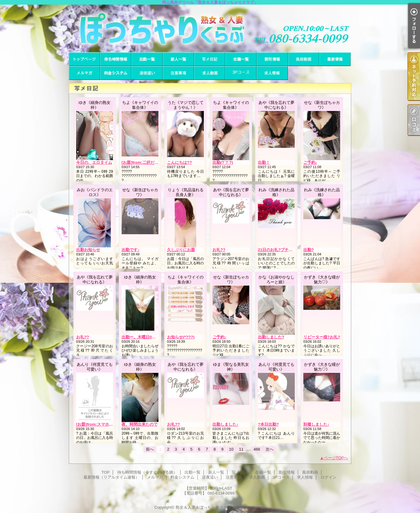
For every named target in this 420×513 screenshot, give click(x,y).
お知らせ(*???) (181, 337)
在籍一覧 (241, 59)
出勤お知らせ (88, 250)
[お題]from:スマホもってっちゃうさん (111, 424)
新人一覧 (178, 59)
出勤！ (264, 162)
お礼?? (219, 250)
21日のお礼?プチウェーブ (281, 250)
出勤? (309, 250)
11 (241, 449)
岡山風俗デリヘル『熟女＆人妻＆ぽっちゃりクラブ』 (210, 28)
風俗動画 (304, 59)
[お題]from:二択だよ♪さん (145, 162)
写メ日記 (210, 59)
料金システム (116, 73)
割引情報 (272, 59)
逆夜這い (147, 73)
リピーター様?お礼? (322, 337)
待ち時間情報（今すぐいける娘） (116, 59)
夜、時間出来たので (140, 424)
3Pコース (241, 73)
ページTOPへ (336, 458)
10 (231, 449)
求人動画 (210, 73)
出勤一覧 (147, 59)
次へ (270, 449)
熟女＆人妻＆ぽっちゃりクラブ (204, 507)
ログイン (329, 477)
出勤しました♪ (226, 424)
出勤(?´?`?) (223, 162)
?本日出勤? (268, 424)
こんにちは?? (179, 162)
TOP (84, 59)
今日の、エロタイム (94, 162)
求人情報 (272, 73)
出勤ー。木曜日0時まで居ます (149, 337)
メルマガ (84, 73)
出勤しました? (271, 337)
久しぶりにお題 (181, 250)
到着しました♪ (316, 424)
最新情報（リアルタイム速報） (335, 59)
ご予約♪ (310, 162)
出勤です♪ (131, 250)
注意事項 (178, 73)
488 (257, 449)
